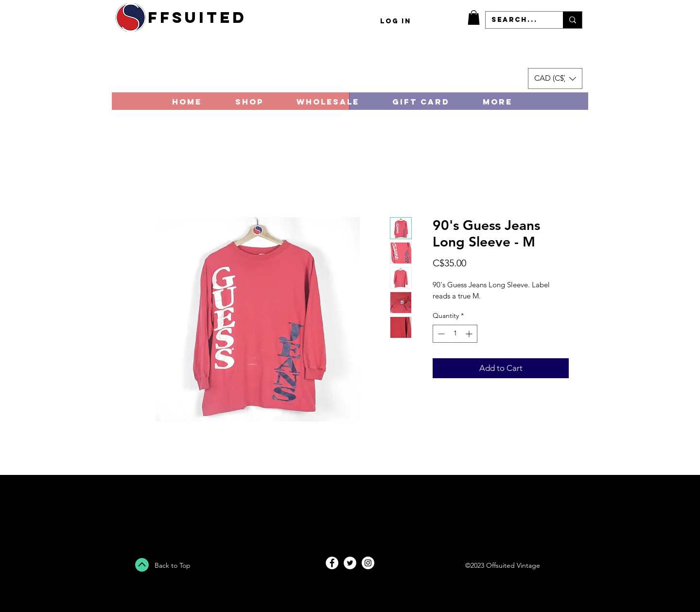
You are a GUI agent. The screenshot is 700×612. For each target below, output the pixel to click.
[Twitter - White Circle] (350, 563)
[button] (474, 17)
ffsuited (197, 17)
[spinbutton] (455, 334)
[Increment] (470, 334)
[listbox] (555, 79)
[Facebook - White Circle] (332, 563)
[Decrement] (440, 334)
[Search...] (517, 20)
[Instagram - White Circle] (368, 563)
